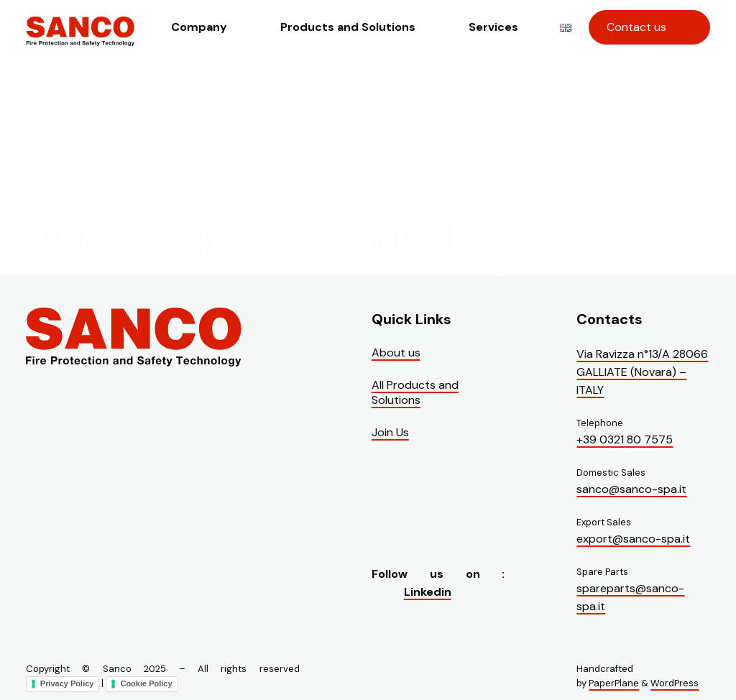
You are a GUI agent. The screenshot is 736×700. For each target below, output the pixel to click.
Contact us (636, 27)
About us (396, 353)
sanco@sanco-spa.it (631, 489)
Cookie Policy (146, 683)
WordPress (675, 683)
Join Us (390, 432)
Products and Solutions (348, 27)
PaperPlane (614, 683)
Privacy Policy (67, 683)
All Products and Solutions (415, 392)
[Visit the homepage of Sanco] (80, 40)
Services (493, 27)
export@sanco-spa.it (633, 539)
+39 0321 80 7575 (625, 439)
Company (199, 27)
